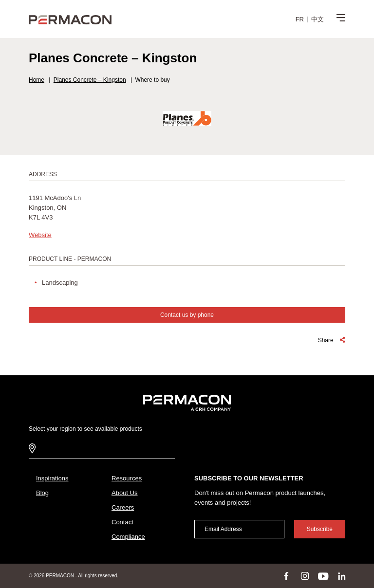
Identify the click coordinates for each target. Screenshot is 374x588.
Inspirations (52, 478)
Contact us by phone (187, 315)
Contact (122, 522)
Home (37, 80)
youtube (323, 576)
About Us (124, 493)
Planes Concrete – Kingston (90, 80)
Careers (123, 507)
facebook (286, 576)
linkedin (342, 576)
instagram (305, 576)
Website (40, 235)
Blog (42, 493)
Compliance (128, 537)
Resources (127, 478)
